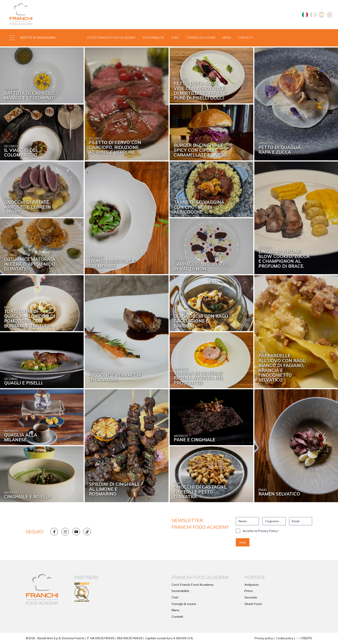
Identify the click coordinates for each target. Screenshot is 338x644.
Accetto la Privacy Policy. (261, 531)
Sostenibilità (153, 38)
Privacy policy (264, 638)
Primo (249, 591)
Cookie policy (285, 638)
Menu (227, 38)
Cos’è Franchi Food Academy (111, 38)
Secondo (251, 597)
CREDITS (304, 638)
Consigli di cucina (201, 38)
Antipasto (252, 585)
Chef (175, 38)
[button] (42, 38)
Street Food (253, 604)
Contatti (246, 38)
